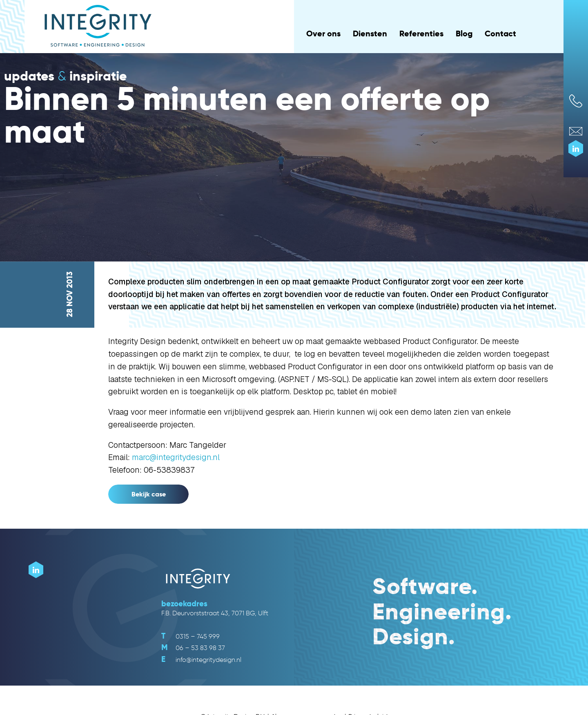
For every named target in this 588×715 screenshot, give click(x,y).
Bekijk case (149, 494)
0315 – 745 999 (190, 636)
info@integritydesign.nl (201, 660)
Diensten (370, 34)
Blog (464, 34)
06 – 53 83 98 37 (193, 648)
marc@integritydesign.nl (176, 457)
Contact (500, 34)
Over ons (323, 34)
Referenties (421, 34)
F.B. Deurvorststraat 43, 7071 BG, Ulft (215, 613)
